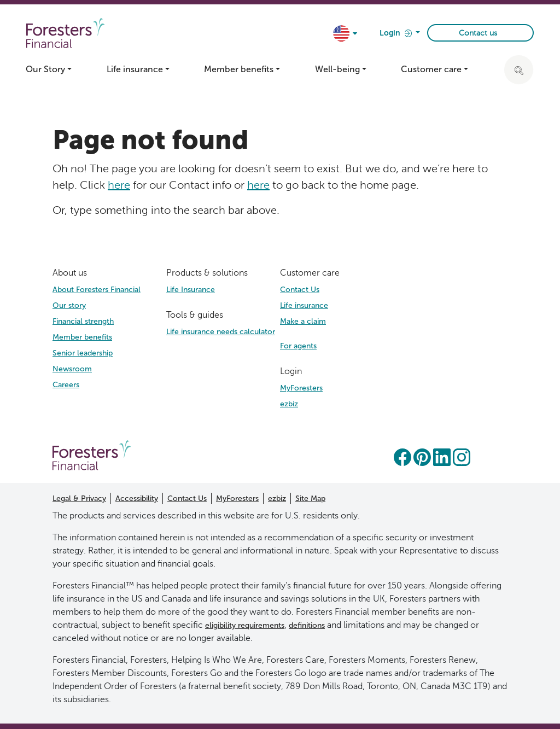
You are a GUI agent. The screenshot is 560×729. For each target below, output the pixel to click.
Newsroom (72, 369)
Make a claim (303, 321)
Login (396, 34)
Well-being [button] (337, 69)
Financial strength (83, 321)
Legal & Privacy (79, 498)
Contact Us (300, 290)
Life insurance (304, 305)
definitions (307, 625)
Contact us (478, 33)
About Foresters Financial (97, 290)
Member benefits (82, 337)
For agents (298, 346)
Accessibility (137, 498)
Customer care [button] (431, 69)
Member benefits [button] (239, 69)
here (119, 185)
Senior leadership (83, 353)
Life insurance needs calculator (221, 332)
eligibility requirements (245, 625)
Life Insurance (191, 290)
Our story (69, 305)
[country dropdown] (346, 34)
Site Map (310, 498)
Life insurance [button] (135, 69)
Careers (66, 385)
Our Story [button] (45, 69)
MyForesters (301, 388)
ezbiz (289, 404)
